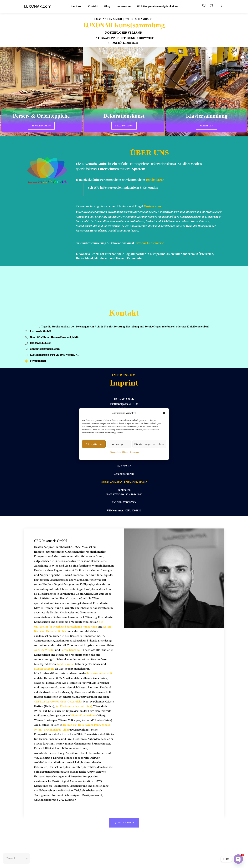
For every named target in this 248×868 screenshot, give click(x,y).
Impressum (135, 452)
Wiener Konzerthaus (83, 676)
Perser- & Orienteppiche (41, 116)
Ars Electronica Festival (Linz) (74, 667)
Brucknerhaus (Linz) (56, 691)
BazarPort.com (124, 126)
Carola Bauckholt (71, 611)
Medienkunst (65, 625)
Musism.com (207, 126)
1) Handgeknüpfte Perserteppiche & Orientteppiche (110, 175)
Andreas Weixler (44, 611)
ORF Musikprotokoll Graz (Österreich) (58, 662)
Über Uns (76, 6)
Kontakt (93, 6)
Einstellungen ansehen (149, 444)
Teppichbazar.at (41, 126)
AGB (132, 862)
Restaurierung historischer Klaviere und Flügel (111, 201)
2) (78, 201)
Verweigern (119, 444)
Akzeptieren (94, 444)
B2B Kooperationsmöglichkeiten (157, 6)
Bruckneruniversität (100, 634)
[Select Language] (16, 859)
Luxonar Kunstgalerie (149, 238)
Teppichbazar (155, 175)
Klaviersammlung (207, 116)
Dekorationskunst (124, 116)
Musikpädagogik (44, 630)
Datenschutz (144, 862)
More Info (124, 784)
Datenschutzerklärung (119, 452)
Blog (107, 6)
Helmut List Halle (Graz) (78, 686)
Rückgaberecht (106, 862)
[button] (164, 413)
